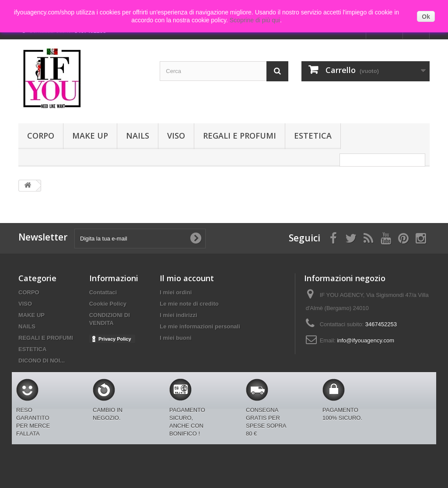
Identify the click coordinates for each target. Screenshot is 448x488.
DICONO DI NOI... (42, 361)
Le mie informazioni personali (200, 326)
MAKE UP (90, 136)
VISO (176, 136)
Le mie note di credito (189, 304)
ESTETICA (313, 136)
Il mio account (187, 278)
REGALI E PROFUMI (240, 136)
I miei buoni (175, 338)
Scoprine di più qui (255, 20)
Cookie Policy (108, 304)
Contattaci (103, 292)
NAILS (138, 136)
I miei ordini (176, 292)
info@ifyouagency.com (366, 340)
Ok (426, 17)
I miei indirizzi (178, 315)
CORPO (41, 136)
